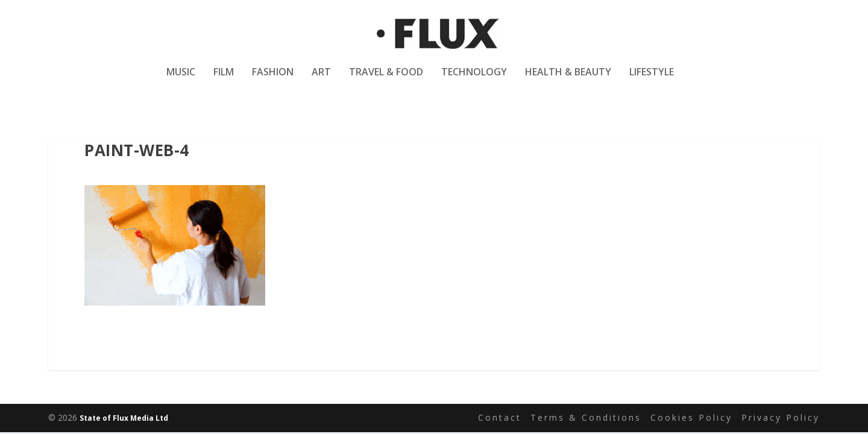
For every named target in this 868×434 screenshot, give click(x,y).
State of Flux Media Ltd (124, 419)
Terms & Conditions (586, 418)
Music (181, 80)
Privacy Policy (781, 418)
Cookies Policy (691, 418)
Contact (500, 418)
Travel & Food (386, 80)
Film (224, 80)
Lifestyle (652, 80)
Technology (474, 80)
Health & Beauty (568, 80)
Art (321, 80)
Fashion (273, 80)
